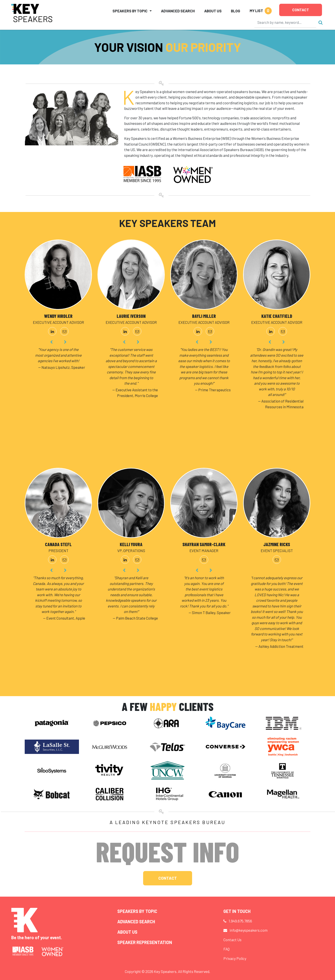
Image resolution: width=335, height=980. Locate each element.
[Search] (285, 22)
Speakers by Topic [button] (130, 11)
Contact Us (232, 940)
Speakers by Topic (137, 911)
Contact (301, 10)
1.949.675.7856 (240, 921)
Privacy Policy (235, 958)
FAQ (226, 949)
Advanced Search (178, 11)
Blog (236, 11)
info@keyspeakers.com (249, 930)
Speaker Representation (145, 942)
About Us (213, 11)
